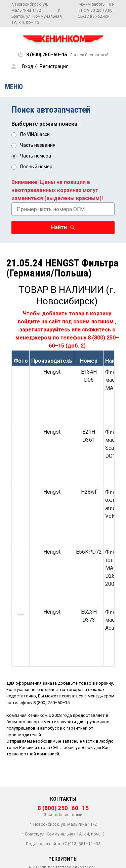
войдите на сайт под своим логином (66, 322)
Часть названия (38, 145)
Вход (28, 66)
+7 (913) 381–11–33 (81, 844)
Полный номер (36, 167)
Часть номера (36, 156)
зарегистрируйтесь (45, 330)
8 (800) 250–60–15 (51, 703)
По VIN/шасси (35, 134)
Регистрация (54, 66)
